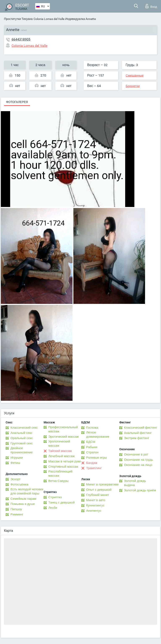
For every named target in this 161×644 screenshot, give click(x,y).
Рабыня (92, 447)
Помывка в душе (23, 504)
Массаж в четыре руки (65, 461)
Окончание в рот (136, 454)
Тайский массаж (60, 451)
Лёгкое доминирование (98, 435)
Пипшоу (16, 509)
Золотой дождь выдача (135, 483)
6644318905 (21, 39)
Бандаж (92, 463)
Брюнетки (133, 86)
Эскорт (16, 479)
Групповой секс (22, 443)
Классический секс (24, 428)
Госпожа (92, 428)
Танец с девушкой (62, 502)
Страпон (92, 452)
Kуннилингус (95, 505)
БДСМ (91, 442)
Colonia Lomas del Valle (49, 19)
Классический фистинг (141, 428)
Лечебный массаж (62, 456)
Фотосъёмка (19, 484)
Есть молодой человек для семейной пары (27, 491)
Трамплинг (94, 468)
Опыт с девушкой (99, 490)
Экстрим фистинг (137, 438)
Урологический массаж (59, 444)
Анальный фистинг (138, 433)
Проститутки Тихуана (18, 19)
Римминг (17, 514)
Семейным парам (23, 499)
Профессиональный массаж (63, 429)
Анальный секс (21, 433)
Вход (151, 6)
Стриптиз (55, 497)
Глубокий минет (98, 495)
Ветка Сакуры (58, 481)
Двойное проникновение (22, 450)
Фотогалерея (17, 102)
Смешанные (135, 75)
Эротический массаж (64, 437)
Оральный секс (22, 438)
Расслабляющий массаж (60, 474)
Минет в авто (96, 500)
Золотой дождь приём (140, 490)
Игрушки (17, 458)
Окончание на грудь (139, 460)
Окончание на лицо (138, 465)
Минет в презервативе (102, 484)
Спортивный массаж (63, 467)
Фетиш (15, 463)
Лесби (53, 508)
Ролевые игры (97, 458)
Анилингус (94, 511)
